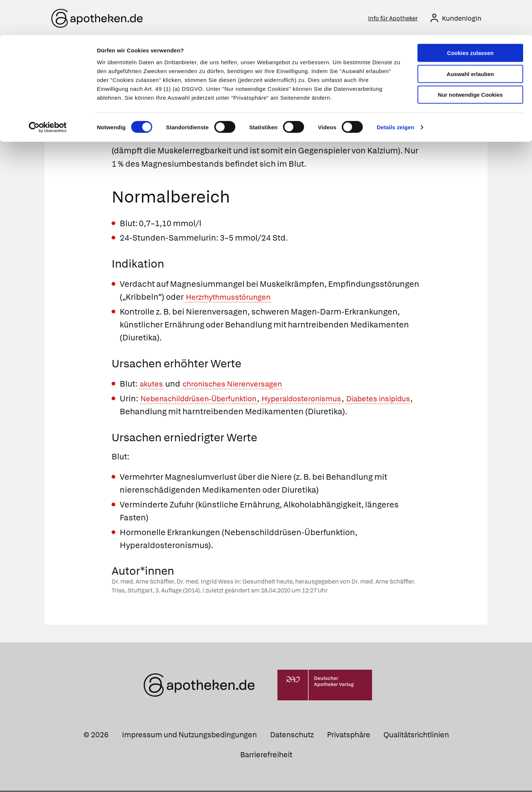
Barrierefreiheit (266, 756)
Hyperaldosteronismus (321, 400)
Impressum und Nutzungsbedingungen (189, 737)
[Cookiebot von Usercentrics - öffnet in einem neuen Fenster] (48, 92)
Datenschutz (292, 737)
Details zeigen (395, 92)
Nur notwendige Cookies (470, 60)
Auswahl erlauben (470, 39)
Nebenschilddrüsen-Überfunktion (206, 400)
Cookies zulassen (470, 18)
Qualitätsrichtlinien (416, 737)
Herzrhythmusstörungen (233, 299)
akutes (153, 386)
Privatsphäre (349, 737)
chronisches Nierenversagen (241, 386)
